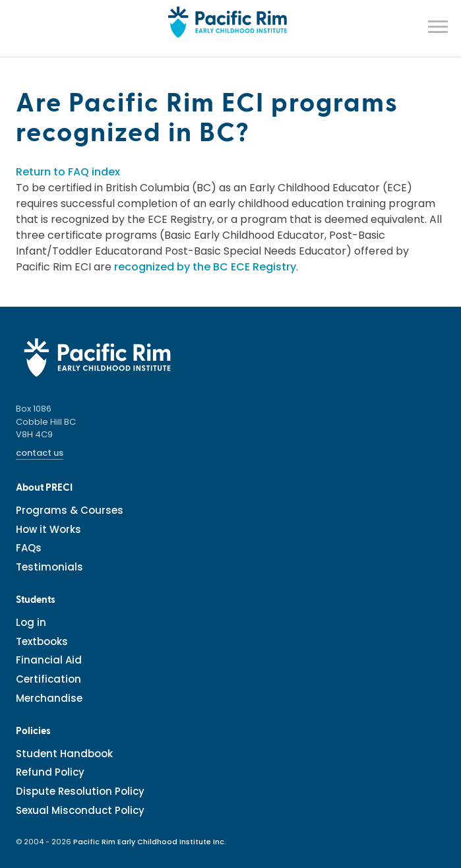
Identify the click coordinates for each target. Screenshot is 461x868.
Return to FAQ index (68, 172)
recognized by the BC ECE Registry (205, 267)
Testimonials (49, 567)
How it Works (48, 529)
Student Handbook (64, 754)
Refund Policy (50, 772)
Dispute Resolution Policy (80, 791)
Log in (31, 622)
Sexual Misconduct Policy (80, 810)
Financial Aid (49, 660)
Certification (48, 679)
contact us (40, 453)
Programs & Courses (70, 510)
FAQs (29, 548)
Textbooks (42, 641)
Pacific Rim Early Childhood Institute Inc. (150, 842)
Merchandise (49, 698)
